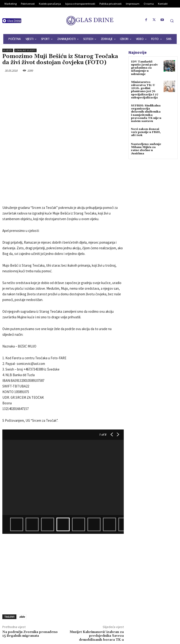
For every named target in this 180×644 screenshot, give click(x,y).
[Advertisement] (63, 534)
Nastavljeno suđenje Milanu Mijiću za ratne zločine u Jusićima (146, 149)
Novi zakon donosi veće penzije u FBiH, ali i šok (146, 132)
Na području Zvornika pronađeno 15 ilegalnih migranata (30, 595)
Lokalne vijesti (25, 50)
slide (22, 578)
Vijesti (8, 50)
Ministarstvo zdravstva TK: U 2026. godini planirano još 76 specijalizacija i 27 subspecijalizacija (145, 90)
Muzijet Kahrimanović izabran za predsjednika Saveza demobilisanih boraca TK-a (97, 597)
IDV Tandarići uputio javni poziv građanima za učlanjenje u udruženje (144, 68)
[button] (172, 21)
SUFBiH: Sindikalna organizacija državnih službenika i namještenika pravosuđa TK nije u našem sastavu (146, 113)
